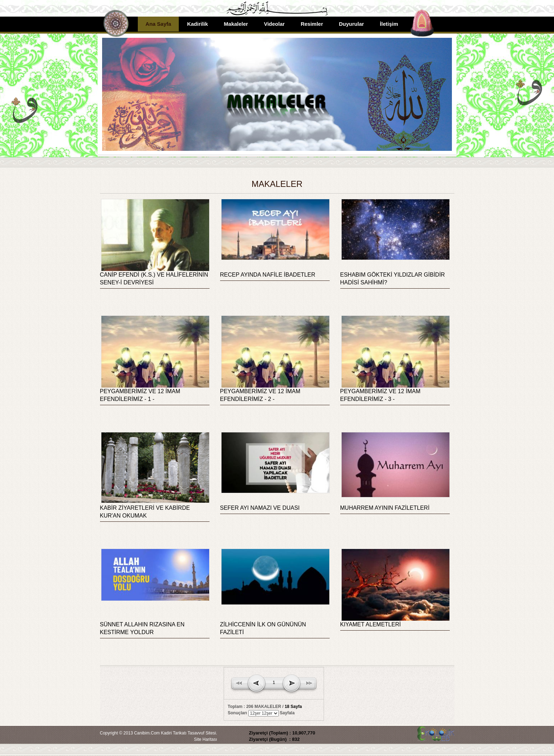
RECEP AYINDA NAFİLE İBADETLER (268, 275)
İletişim (389, 24)
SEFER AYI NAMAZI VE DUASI (260, 508)
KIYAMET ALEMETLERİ (371, 624)
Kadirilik (197, 24)
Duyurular (351, 24)
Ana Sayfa (158, 24)
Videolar (274, 24)
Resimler (312, 24)
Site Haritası (205, 739)
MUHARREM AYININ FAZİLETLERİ (385, 508)
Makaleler (236, 24)
